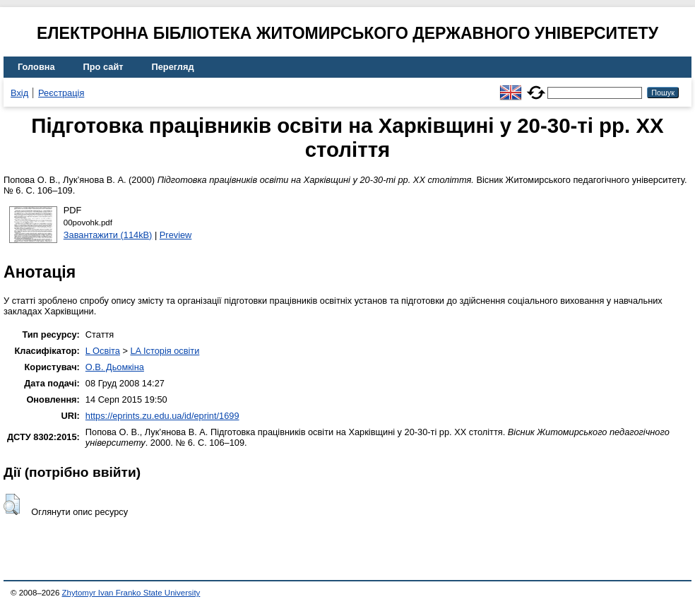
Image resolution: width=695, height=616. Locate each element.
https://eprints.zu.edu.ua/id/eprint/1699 (162, 416)
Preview (176, 235)
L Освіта (103, 351)
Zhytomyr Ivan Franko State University (131, 593)
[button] (12, 504)
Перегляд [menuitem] (173, 67)
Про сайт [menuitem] (103, 67)
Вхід (19, 93)
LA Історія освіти (165, 351)
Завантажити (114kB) (108, 235)
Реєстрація (61, 93)
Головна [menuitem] (36, 67)
